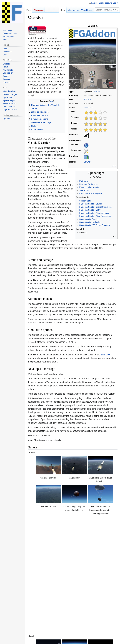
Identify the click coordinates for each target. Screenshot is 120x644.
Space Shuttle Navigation (90, 222)
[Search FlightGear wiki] (107, 10)
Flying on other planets (89, 187)
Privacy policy (33, 640)
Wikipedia (36, 611)
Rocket (97, 91)
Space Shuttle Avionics (89, 219)
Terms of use (93, 635)
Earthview (84, 181)
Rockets (45, 618)
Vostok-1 (83, 233)
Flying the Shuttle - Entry (90, 210)
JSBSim (87, 99)
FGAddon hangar (83, 618)
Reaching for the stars (89, 184)
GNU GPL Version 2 (57, 632)
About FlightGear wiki (49, 640)
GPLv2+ (87, 162)
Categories (34, 618)
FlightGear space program (91, 193)
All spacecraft (100, 618)
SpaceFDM (84, 190)
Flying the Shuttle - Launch (91, 204)
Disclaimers (65, 640)
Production (89, 107)
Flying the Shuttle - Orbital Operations (95, 207)
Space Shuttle (85, 201)
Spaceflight (57, 618)
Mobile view (76, 640)
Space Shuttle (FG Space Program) (95, 225)
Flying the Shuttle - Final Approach (94, 213)
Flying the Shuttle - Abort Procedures (95, 216)
